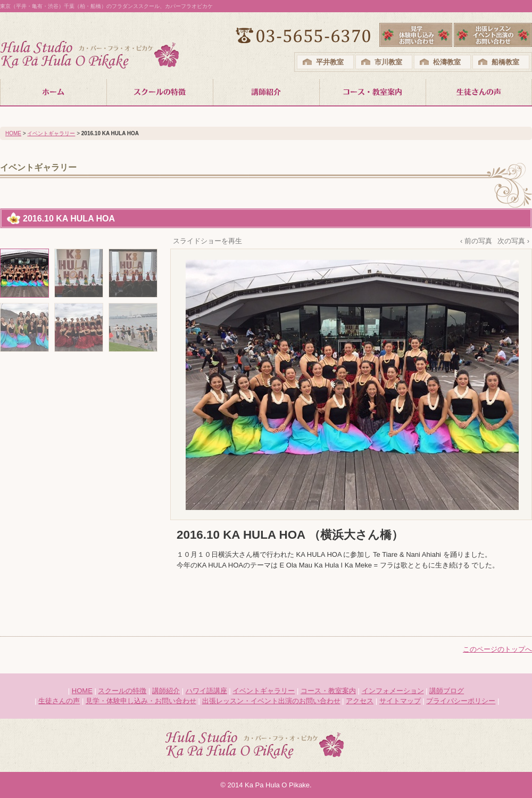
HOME (13, 133)
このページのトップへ (497, 649)
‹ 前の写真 (476, 241)
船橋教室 (505, 62)
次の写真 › (513, 241)
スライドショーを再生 (207, 241)
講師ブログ (447, 691)
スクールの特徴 (122, 691)
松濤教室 (447, 62)
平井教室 (330, 62)
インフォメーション (393, 691)
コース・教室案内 (328, 691)
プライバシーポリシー (461, 701)
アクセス (360, 701)
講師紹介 (166, 691)
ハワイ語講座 (206, 691)
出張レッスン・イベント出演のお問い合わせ (271, 701)
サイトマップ (400, 701)
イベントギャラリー (51, 133)
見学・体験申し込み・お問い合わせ (141, 701)
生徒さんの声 (59, 701)
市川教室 (388, 62)
